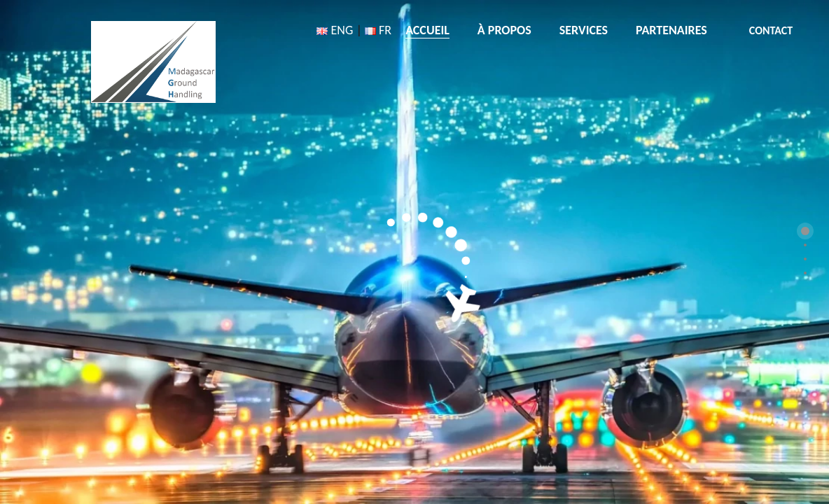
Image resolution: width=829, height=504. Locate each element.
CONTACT (771, 30)
